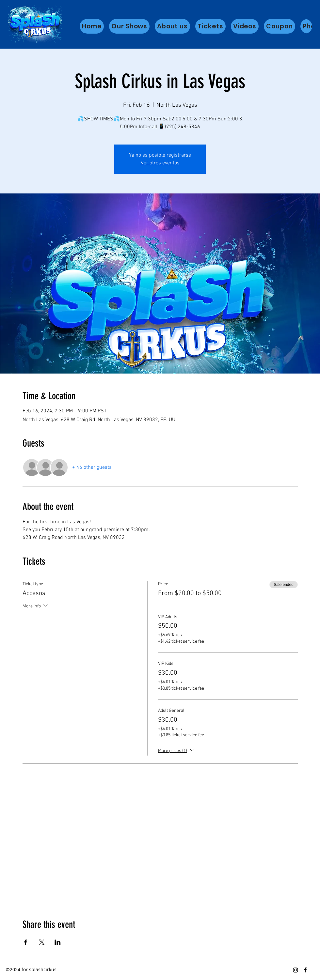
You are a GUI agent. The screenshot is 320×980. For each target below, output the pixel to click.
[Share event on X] (42, 942)
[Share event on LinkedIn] (58, 942)
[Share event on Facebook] (26, 942)
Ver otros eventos (160, 163)
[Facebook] (305, 970)
